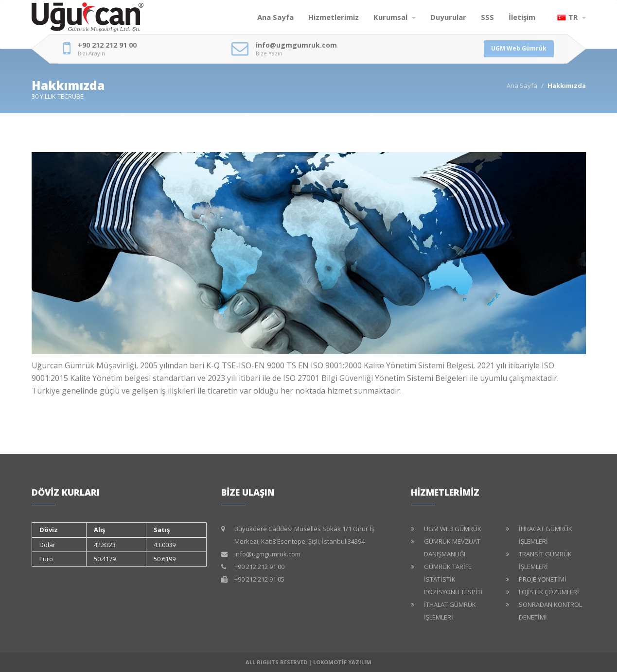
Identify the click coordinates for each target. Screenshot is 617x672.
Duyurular (448, 17)
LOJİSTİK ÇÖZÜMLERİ (549, 592)
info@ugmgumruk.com (296, 45)
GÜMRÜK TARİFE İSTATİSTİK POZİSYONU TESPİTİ (453, 579)
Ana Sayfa (275, 17)
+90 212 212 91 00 (107, 45)
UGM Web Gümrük (519, 48)
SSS (487, 17)
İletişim (522, 17)
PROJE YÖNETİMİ (543, 579)
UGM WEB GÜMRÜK (453, 529)
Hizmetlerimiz (334, 17)
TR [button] (572, 17)
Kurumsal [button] (395, 17)
